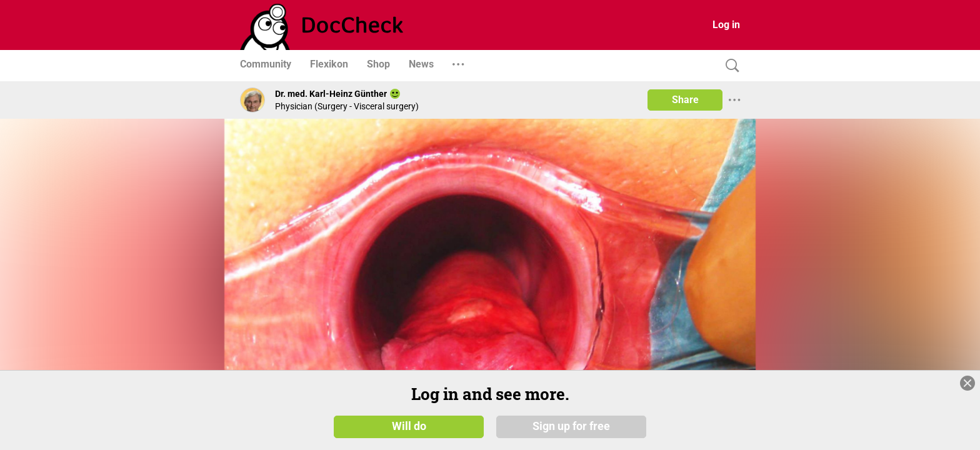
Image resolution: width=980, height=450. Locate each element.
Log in (726, 25)
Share (685, 100)
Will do (409, 426)
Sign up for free (571, 426)
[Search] (729, 66)
